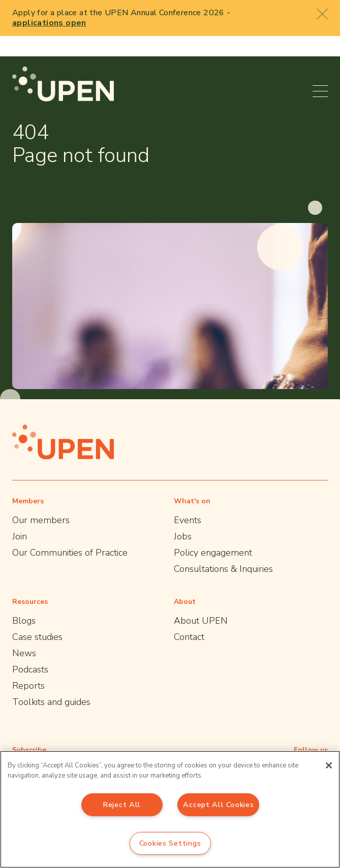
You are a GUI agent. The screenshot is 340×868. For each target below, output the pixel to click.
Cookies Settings (170, 843)
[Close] (329, 765)
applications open (49, 23)
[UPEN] (63, 64)
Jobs (183, 516)
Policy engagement (213, 532)
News (24, 633)
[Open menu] (320, 71)
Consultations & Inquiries (223, 549)
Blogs (24, 600)
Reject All (122, 805)
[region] (170, 809)
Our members (41, 500)
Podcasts (30, 649)
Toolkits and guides (51, 682)
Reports (28, 665)
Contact (189, 617)
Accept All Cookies (218, 805)
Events (188, 500)
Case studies (37, 617)
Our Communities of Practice (70, 532)
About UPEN (201, 600)
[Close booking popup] (322, 14)
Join (20, 516)
